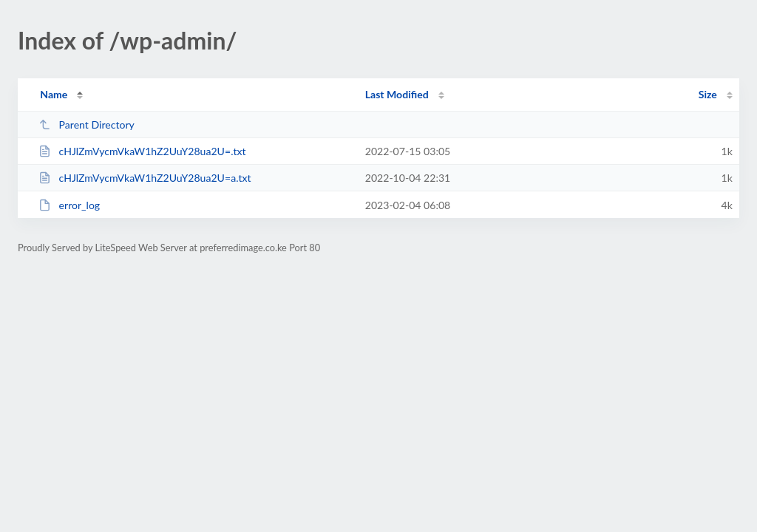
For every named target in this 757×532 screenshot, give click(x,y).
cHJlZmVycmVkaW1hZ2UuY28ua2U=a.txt (145, 178)
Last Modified (397, 94)
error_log (69, 205)
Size (708, 94)
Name (54, 94)
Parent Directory (86, 125)
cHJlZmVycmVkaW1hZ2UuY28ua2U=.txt (142, 151)
